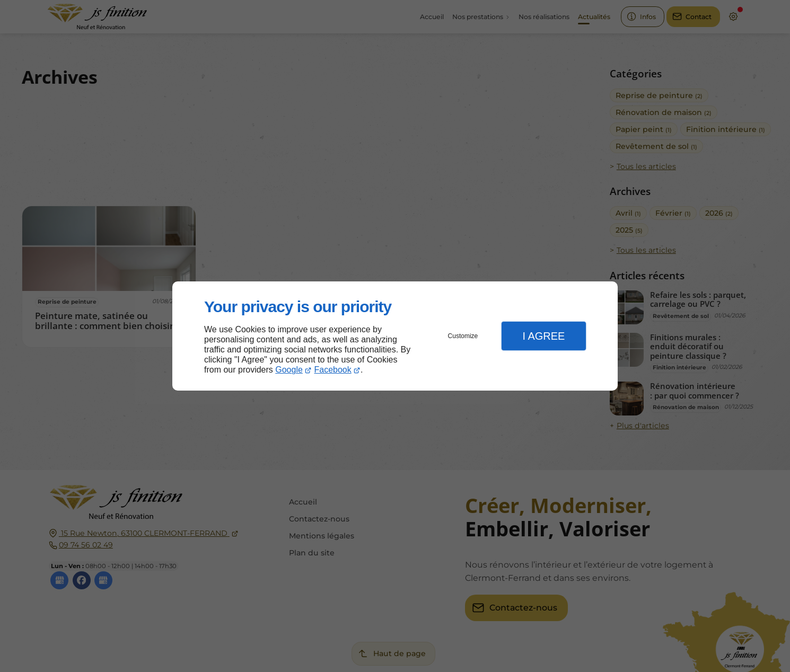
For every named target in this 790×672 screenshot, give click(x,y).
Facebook (333, 370)
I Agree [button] (543, 336)
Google (289, 370)
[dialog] (395, 336)
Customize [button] (463, 336)
